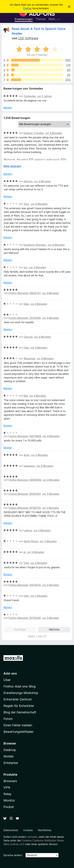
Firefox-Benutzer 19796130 (25, 508)
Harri (26, 596)
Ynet (26, 563)
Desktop (10, 750)
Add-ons (10, 673)
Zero (26, 204)
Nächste (54, 629)
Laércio (28, 530)
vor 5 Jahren (44, 96)
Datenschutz (11, 830)
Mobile (8, 756)
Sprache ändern (13, 855)
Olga (26, 348)
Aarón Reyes (31, 541)
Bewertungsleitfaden (18, 732)
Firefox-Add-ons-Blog (20, 686)
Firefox (27, 8)
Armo (27, 455)
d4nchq (28, 181)
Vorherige (20, 629)
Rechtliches (45, 830)
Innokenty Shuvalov (35, 245)
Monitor (9, 800)
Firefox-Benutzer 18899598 (25, 480)
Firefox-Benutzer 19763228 (25, 618)
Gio (26, 267)
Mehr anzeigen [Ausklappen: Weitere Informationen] (12, 166)
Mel (26, 396)
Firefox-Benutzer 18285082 (25, 494)
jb (25, 552)
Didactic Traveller (34, 133)
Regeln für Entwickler (19, 706)
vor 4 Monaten (54, 133)
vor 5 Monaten (51, 494)
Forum (8, 719)
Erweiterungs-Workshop (21, 693)
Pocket (9, 807)
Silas (26, 304)
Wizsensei (29, 358)
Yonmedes (30, 96)
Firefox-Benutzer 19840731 (24, 293)
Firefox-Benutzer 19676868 (25, 436)
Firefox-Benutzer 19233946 (25, 318)
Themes (41, 19)
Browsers (10, 781)
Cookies (28, 830)
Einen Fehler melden (18, 725)
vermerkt (32, 837)
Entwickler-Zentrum (18, 699)
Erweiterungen (24, 19)
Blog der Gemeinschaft (20, 712)
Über (7, 680)
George (28, 337)
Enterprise (11, 763)
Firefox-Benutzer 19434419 (25, 585)
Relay (7, 794)
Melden (8, 108)
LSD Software (28, 38)
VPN (7, 787)
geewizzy (29, 466)
